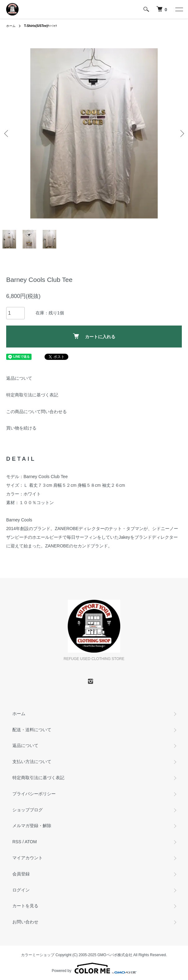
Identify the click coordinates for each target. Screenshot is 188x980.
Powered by (94, 968)
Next (181, 134)
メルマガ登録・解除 (32, 826)
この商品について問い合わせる (36, 412)
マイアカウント (28, 858)
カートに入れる (94, 336)
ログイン (21, 890)
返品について (19, 378)
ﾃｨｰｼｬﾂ (41, 26)
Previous (7, 134)
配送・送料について (32, 730)
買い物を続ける (21, 428)
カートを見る (25, 906)
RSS (17, 842)
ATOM (31, 842)
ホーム (11, 26)
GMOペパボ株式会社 (115, 955)
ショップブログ (28, 810)
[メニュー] (179, 9)
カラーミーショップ (38, 955)
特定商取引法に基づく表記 (32, 395)
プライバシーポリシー (34, 794)
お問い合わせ (25, 922)
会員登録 (21, 874)
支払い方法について (32, 762)
